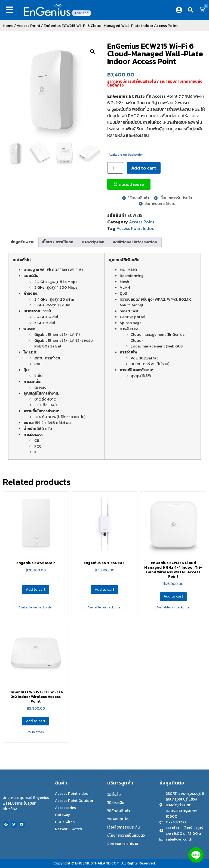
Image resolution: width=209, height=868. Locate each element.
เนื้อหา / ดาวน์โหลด (58, 242)
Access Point (28, 26)
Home (8, 26)
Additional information (135, 242)
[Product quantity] (115, 168)
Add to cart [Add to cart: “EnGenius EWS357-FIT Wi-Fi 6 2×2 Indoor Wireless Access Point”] (36, 721)
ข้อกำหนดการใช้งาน (123, 844)
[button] (10, 10)
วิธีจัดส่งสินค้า (119, 811)
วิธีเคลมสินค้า (118, 819)
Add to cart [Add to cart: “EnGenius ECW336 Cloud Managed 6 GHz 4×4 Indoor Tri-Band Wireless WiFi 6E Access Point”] (173, 596)
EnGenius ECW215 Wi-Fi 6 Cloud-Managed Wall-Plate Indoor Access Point (155, 54)
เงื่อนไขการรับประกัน (123, 827)
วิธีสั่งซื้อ (114, 795)
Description (93, 242)
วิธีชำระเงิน (116, 803)
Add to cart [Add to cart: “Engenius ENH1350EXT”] (104, 590)
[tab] (22, 242)
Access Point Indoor (136, 228)
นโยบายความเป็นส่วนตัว (126, 835)
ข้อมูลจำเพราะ (22, 242)
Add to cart (144, 168)
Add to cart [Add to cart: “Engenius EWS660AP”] (36, 590)
